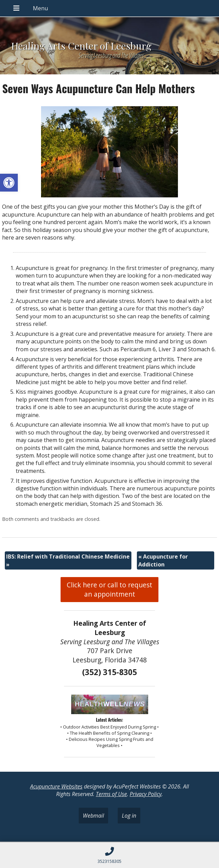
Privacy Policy (146, 794)
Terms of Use (111, 794)
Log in (129, 816)
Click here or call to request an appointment (109, 589)
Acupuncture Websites (56, 786)
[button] (9, 183)
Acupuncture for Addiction (163, 560)
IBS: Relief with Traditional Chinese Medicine (68, 560)
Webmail (93, 816)
